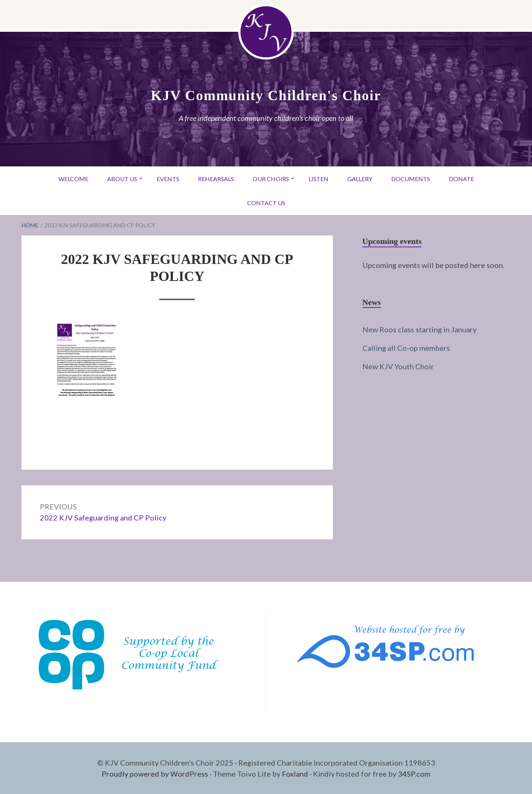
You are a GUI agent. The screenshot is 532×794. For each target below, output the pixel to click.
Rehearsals (216, 179)
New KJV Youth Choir (398, 366)
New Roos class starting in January (420, 329)
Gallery (360, 179)
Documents (411, 179)
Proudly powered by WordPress (155, 774)
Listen (318, 179)
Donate (461, 179)
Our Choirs (271, 179)
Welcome (73, 179)
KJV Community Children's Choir (266, 95)
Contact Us (266, 203)
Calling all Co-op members (406, 348)
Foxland (295, 774)
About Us (122, 179)
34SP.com (414, 774)
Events (168, 179)
